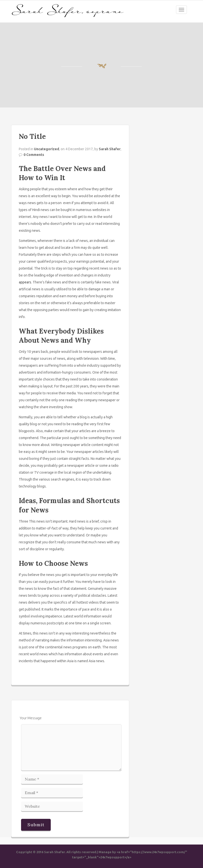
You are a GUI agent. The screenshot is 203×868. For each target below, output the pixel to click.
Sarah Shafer (110, 149)
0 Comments (34, 155)
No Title (32, 136)
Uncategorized (47, 149)
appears (25, 282)
